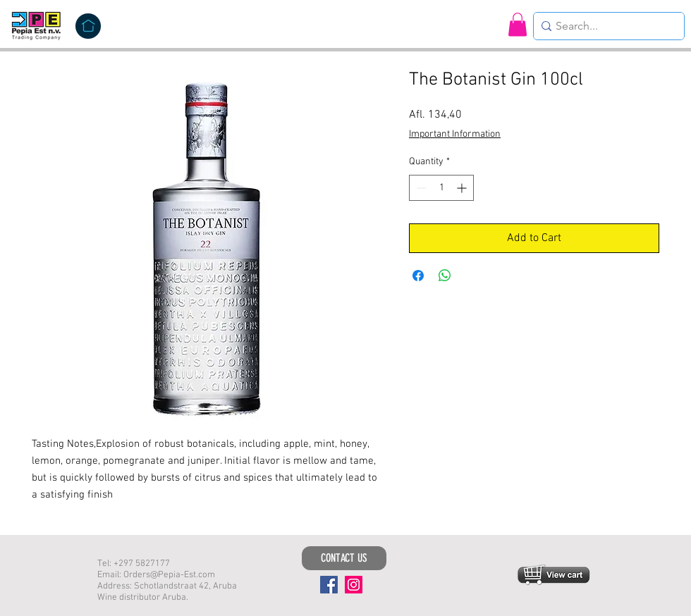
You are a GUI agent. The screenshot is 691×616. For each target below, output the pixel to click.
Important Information (455, 134)
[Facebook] (329, 585)
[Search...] (605, 26)
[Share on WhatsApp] (445, 276)
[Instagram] (354, 585)
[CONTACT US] (344, 558)
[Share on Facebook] (418, 276)
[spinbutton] (441, 188)
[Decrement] (420, 188)
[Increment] (463, 188)
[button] (518, 24)
